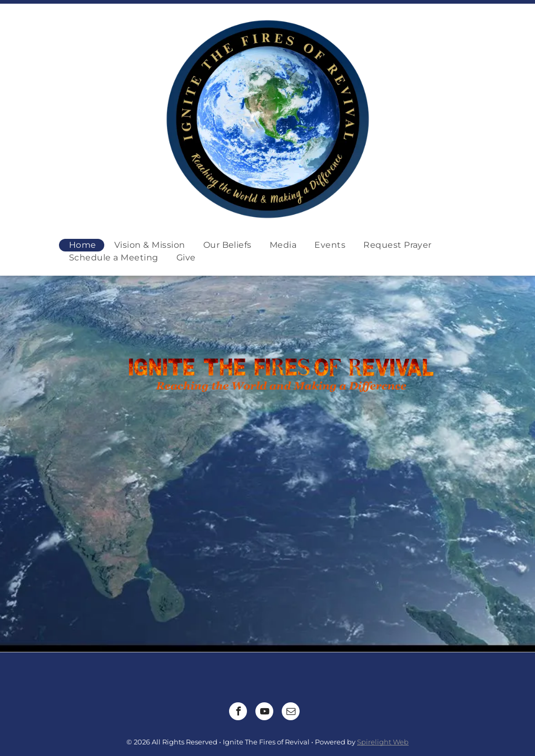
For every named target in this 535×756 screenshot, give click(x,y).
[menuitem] (82, 245)
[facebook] (238, 713)
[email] (291, 713)
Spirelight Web (383, 742)
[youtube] (264, 713)
